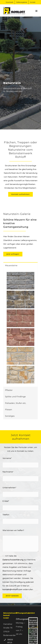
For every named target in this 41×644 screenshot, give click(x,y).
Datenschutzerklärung (13, 560)
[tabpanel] (20, 328)
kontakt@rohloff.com (12, 589)
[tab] (20, 265)
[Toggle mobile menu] (37, 11)
